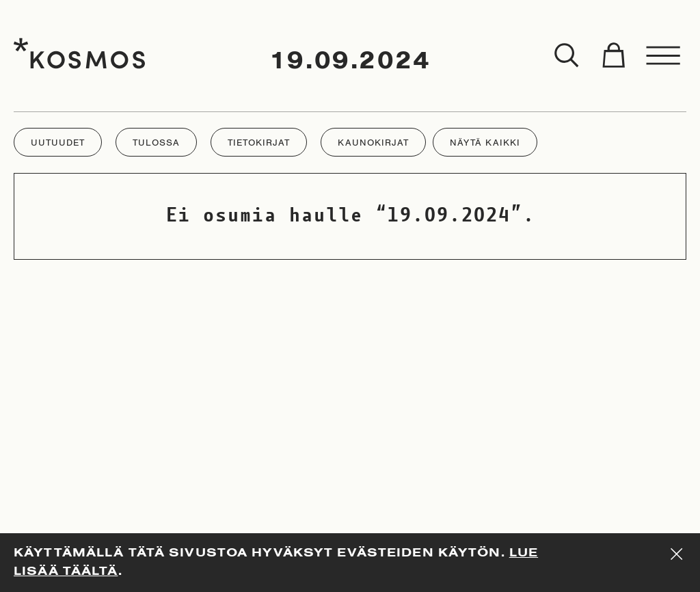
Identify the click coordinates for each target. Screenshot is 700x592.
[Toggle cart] (613, 56)
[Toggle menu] (664, 56)
